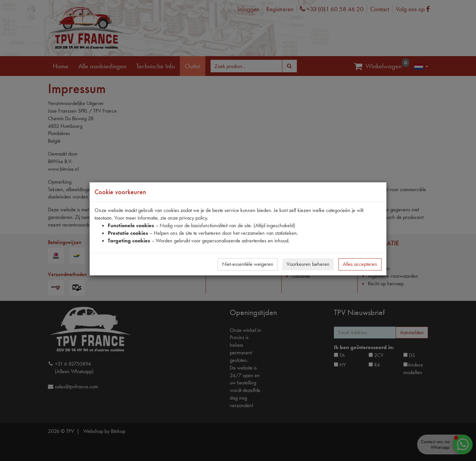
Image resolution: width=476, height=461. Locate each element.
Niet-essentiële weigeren (248, 264)
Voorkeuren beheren (308, 264)
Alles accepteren (360, 264)
